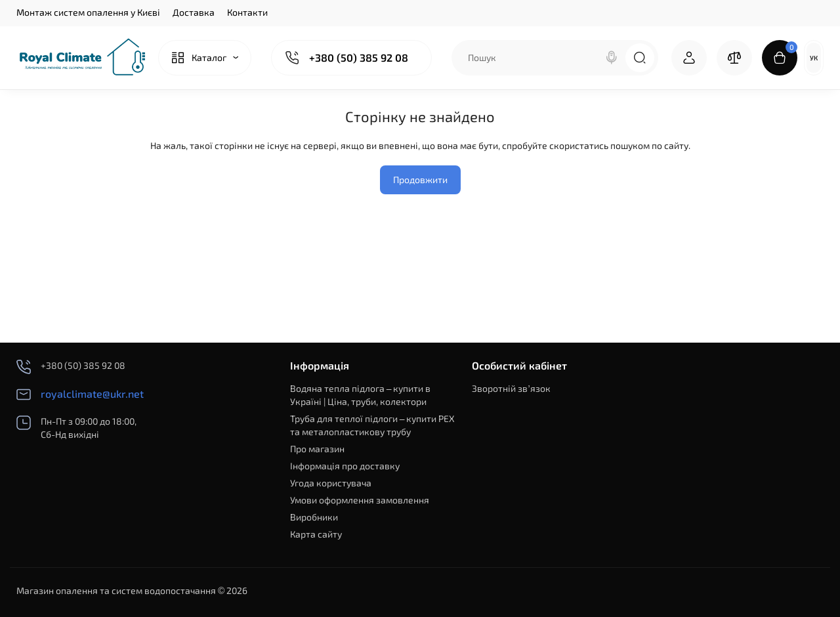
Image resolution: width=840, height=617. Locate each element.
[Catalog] (205, 58)
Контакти (247, 12)
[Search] (612, 58)
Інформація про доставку (345, 466)
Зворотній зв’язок (511, 388)
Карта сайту (316, 534)
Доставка (194, 12)
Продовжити (420, 180)
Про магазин (317, 449)
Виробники (314, 517)
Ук (814, 58)
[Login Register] (689, 58)
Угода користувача (331, 483)
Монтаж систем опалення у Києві (88, 12)
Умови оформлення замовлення (360, 500)
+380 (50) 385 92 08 (359, 57)
